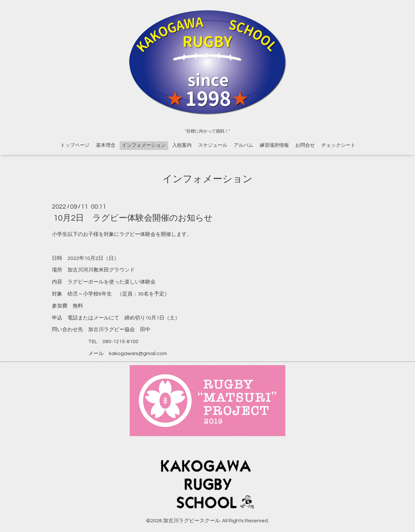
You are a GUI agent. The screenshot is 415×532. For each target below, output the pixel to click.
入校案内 (182, 145)
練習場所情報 (274, 145)
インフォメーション (144, 145)
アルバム (243, 145)
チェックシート (338, 145)
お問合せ (305, 145)
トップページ (75, 145)
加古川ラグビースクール (192, 521)
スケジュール (213, 145)
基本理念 (106, 145)
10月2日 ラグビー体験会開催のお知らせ (133, 218)
